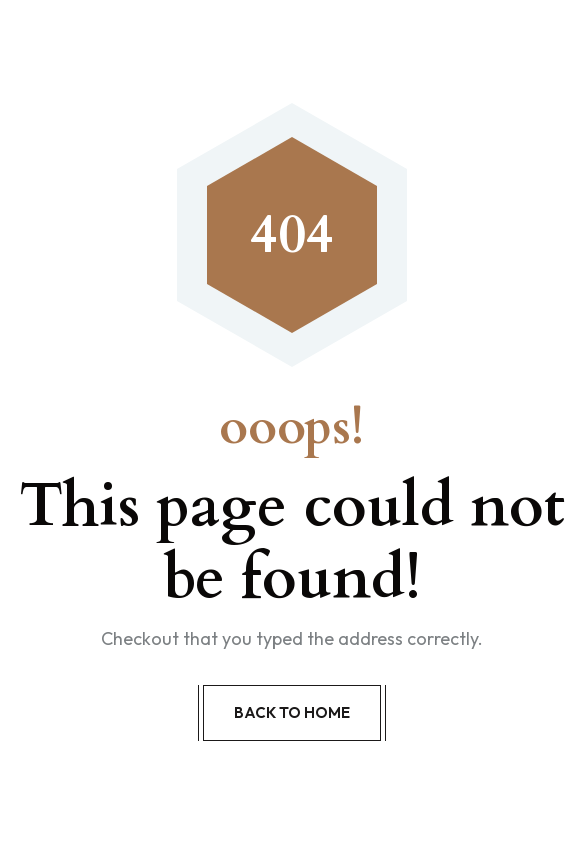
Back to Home (292, 712)
